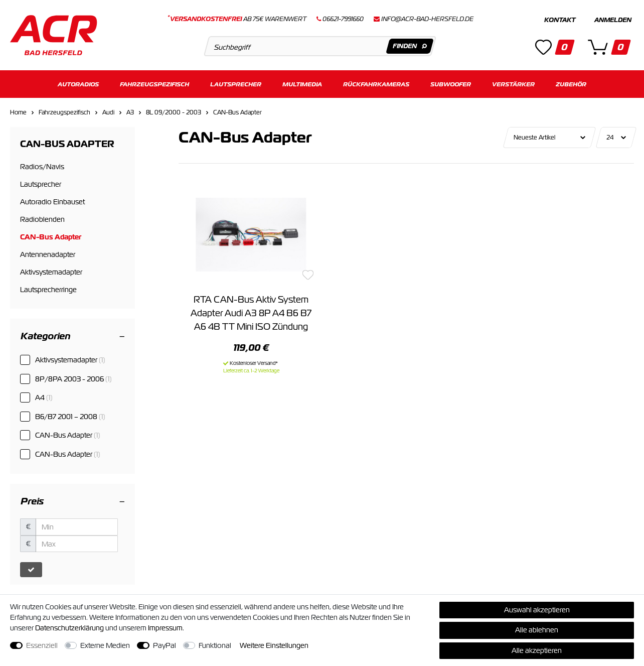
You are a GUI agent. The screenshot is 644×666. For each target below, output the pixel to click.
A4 (44, 397)
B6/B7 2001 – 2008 (70, 417)
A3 (130, 112)
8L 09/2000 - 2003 (174, 112)
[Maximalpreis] (77, 544)
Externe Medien (105, 645)
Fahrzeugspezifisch (154, 84)
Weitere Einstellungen (274, 645)
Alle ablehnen (537, 630)
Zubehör (571, 84)
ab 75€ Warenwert (237, 19)
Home (18, 112)
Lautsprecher (236, 84)
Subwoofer (451, 84)
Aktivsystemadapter (70, 360)
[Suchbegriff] (320, 46)
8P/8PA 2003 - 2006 (73, 379)
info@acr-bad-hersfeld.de (427, 19)
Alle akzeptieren (537, 650)
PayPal (165, 645)
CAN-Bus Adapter (237, 112)
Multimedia (302, 84)
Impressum (165, 628)
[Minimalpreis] (77, 527)
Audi (108, 112)
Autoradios (78, 84)
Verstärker (513, 84)
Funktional (215, 645)
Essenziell (42, 645)
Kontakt (560, 20)
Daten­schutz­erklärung (69, 628)
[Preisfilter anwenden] (31, 570)
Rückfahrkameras (376, 84)
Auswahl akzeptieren (537, 610)
